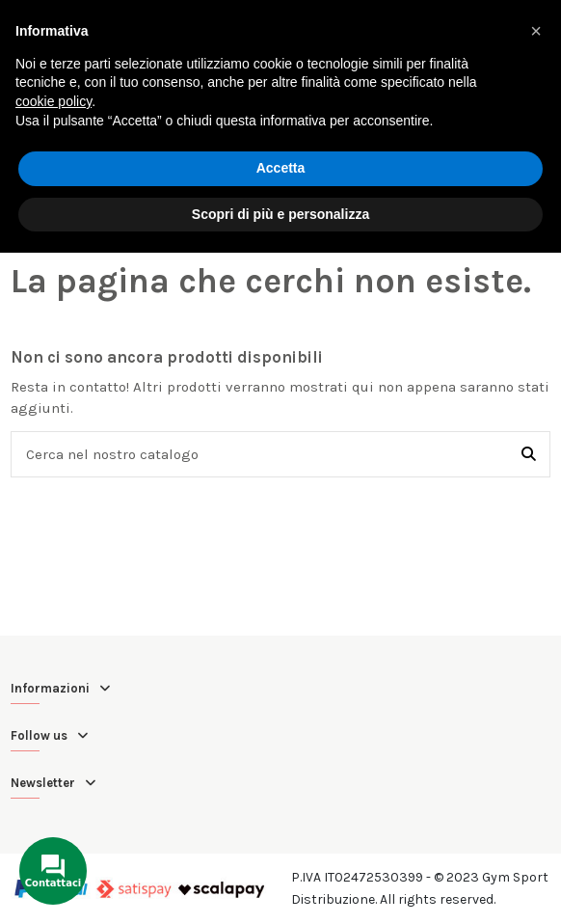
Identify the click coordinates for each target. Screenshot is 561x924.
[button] (536, 31)
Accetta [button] (281, 168)
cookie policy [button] (53, 101)
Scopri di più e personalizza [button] (280, 214)
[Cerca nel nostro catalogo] (529, 455)
